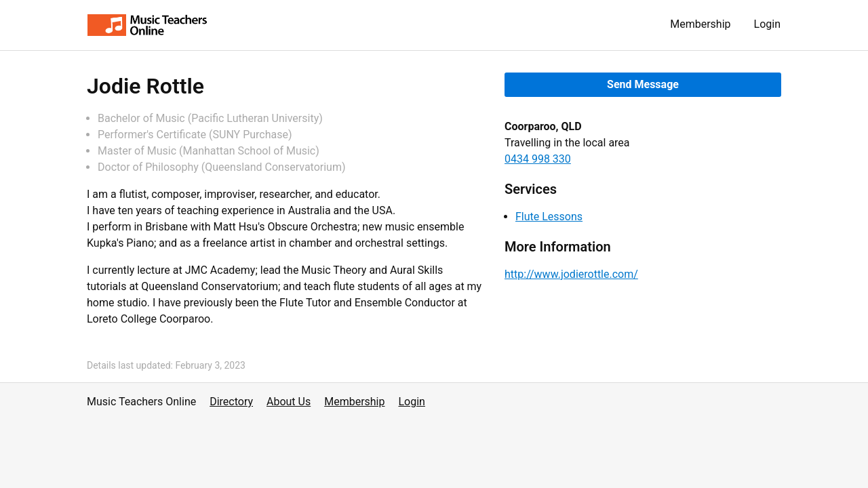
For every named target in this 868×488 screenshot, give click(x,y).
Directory (231, 402)
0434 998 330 (538, 159)
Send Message (643, 84)
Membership (700, 24)
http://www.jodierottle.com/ (571, 274)
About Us (289, 402)
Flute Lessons (549, 217)
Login (767, 24)
